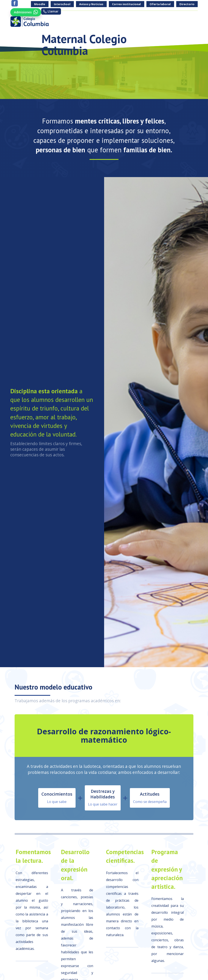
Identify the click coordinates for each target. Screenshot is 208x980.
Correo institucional (126, 4)
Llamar (55, 11)
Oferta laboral (160, 4)
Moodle (40, 4)
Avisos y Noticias (91, 4)
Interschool (62, 4)
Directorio (187, 4)
